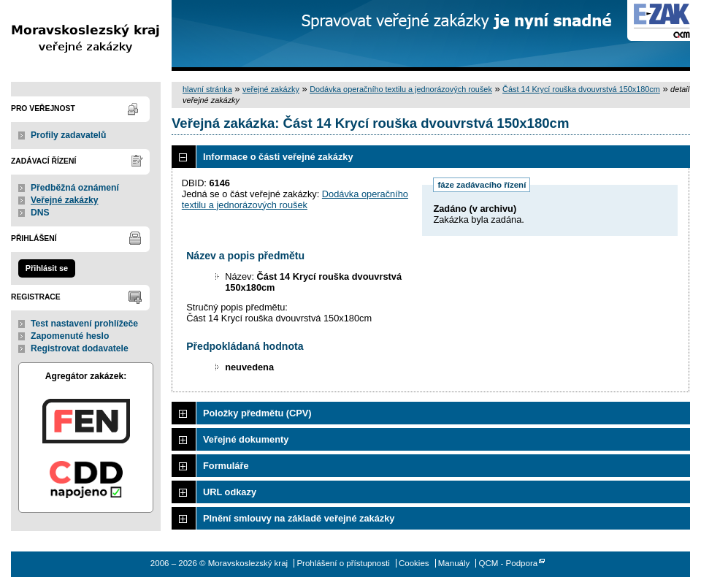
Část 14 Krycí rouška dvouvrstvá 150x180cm (581, 89)
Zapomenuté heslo (70, 336)
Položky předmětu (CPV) (257, 413)
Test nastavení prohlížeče (84, 324)
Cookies (414, 563)
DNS (40, 213)
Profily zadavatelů (68, 135)
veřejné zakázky (271, 89)
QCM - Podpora (509, 563)
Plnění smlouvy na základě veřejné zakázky (299, 518)
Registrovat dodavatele (80, 348)
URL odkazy (230, 492)
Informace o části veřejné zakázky (278, 157)
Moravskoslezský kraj (86, 35)
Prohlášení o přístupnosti (343, 563)
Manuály (454, 563)
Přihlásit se (47, 268)
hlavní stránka (207, 89)
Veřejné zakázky (65, 200)
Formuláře (226, 466)
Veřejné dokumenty (246, 439)
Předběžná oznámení (75, 188)
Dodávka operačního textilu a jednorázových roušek (401, 89)
